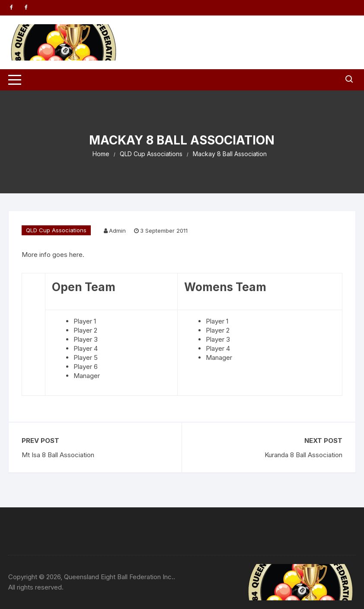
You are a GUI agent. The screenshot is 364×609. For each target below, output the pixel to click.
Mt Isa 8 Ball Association (58, 455)
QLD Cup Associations (56, 230)
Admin (117, 231)
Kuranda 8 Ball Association (303, 455)
